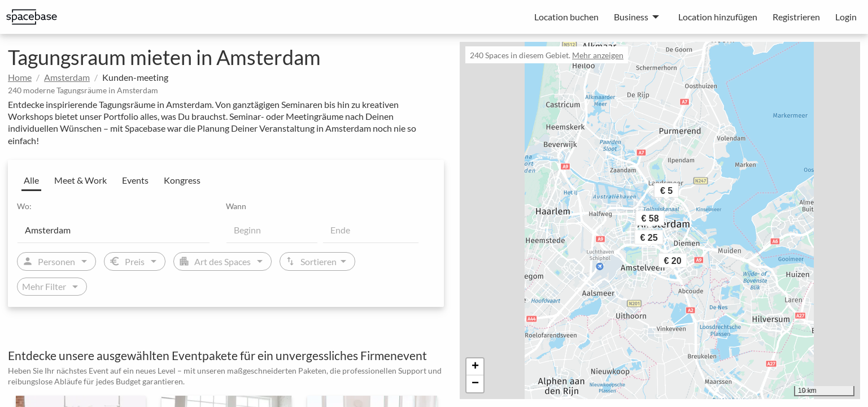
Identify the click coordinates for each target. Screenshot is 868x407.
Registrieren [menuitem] (796, 17)
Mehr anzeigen (598, 55)
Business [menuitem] (631, 17)
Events (135, 180)
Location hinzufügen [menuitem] (718, 17)
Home (20, 77)
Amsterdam (67, 77)
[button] (688, 263)
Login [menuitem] (846, 17)
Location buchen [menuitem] (566, 17)
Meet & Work (80, 180)
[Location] (114, 230)
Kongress (182, 180)
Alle (31, 180)
